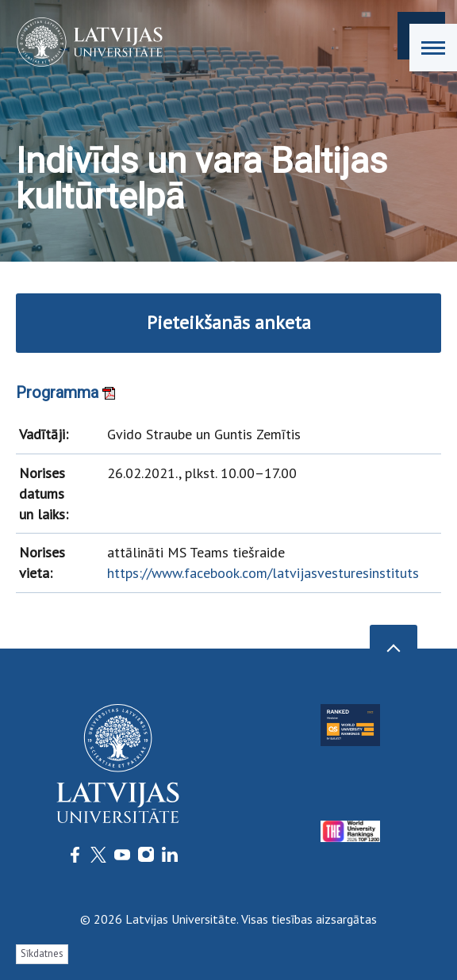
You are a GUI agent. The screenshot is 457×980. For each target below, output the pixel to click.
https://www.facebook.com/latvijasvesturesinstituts (263, 573)
